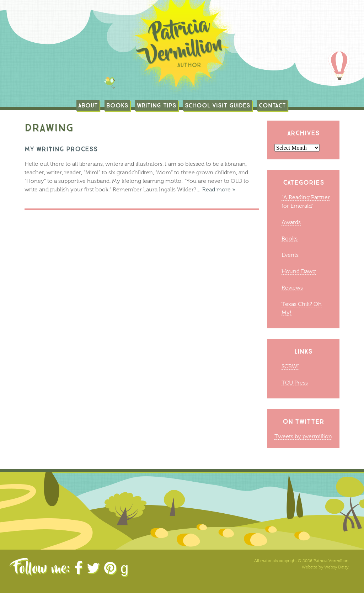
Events (290, 255)
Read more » (219, 189)
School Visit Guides (218, 105)
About (88, 105)
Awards (291, 222)
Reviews (292, 288)
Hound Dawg (299, 271)
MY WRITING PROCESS (61, 149)
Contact (272, 105)
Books (117, 105)
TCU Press (295, 383)
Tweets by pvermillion (303, 436)
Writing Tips (157, 105)
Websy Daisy (336, 567)
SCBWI (290, 366)
